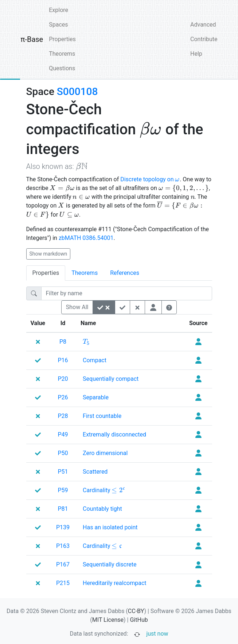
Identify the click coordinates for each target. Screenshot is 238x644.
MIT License (108, 620)
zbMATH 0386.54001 (86, 238)
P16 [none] (63, 360)
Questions (62, 68)
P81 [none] (63, 509)
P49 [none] (63, 434)
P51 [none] (63, 472)
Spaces (58, 25)
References (125, 273)
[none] (86, 342)
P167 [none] (63, 564)
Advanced (203, 25)
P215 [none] (63, 583)
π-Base (32, 39)
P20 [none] (63, 379)
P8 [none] (63, 342)
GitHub (139, 620)
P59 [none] (63, 490)
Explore (58, 10)
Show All (77, 307)
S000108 (77, 92)
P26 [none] (63, 397)
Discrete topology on (150, 179)
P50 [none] (63, 453)
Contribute (204, 39)
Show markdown (48, 254)
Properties (62, 39)
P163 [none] (63, 546)
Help (196, 54)
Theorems (62, 54)
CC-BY (136, 611)
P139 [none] (63, 527)
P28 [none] (63, 416)
